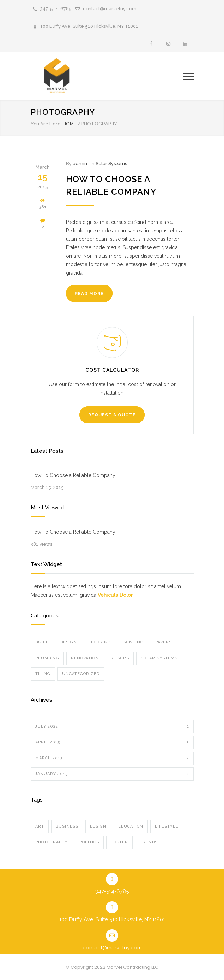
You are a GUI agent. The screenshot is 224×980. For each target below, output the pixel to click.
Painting (133, 642)
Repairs (120, 658)
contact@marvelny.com (110, 9)
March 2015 (112, 758)
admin (80, 164)
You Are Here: (46, 124)
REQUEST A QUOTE (112, 415)
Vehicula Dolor (115, 595)
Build (42, 642)
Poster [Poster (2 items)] (119, 842)
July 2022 (112, 727)
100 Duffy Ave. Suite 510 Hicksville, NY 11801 (89, 26)
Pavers (164, 642)
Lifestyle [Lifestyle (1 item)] (167, 826)
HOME (70, 124)
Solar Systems (111, 164)
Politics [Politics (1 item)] (89, 842)
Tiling (43, 674)
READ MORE (89, 294)
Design (69, 642)
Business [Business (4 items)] (67, 826)
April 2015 (112, 742)
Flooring (100, 642)
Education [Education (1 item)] (131, 826)
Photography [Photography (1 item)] (52, 842)
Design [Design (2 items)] (98, 826)
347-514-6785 (56, 9)
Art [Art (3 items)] (40, 826)
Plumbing (47, 658)
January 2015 (112, 774)
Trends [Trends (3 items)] (149, 842)
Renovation (85, 658)
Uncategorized (81, 674)
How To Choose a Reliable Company (73, 475)
